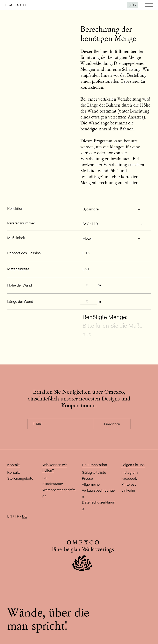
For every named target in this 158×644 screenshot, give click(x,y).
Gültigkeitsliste (94, 472)
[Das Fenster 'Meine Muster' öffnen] (132, 5)
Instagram (130, 472)
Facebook (129, 478)
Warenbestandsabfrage (59, 493)
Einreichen (112, 424)
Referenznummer (21, 223)
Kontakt (14, 472)
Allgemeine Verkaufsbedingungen (98, 490)
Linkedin (128, 490)
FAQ (46, 478)
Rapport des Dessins (24, 253)
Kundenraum (53, 484)
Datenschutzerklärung (99, 505)
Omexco (16, 5)
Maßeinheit (16, 238)
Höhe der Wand (20, 285)
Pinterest (129, 484)
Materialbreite (18, 269)
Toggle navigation (149, 5)
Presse (87, 478)
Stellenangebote (20, 478)
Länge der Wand (20, 302)
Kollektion (15, 209)
